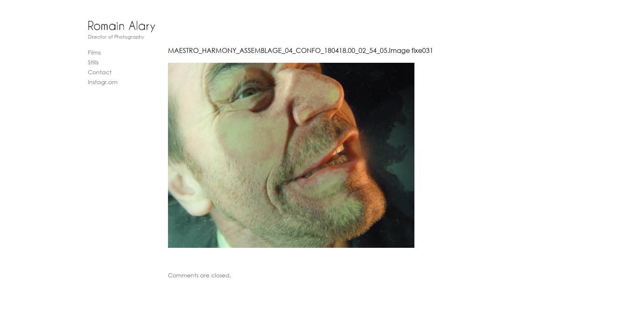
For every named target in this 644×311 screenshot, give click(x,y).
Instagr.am (103, 82)
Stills (93, 62)
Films (94, 52)
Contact (100, 72)
